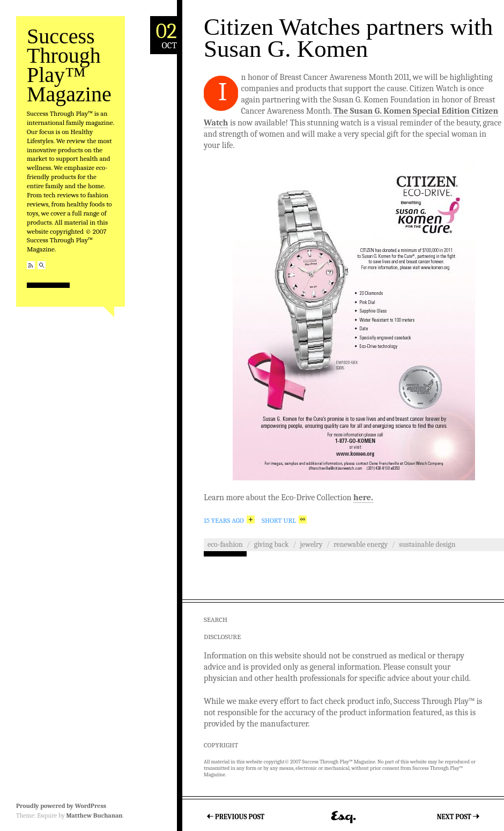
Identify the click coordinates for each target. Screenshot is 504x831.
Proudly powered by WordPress (61, 806)
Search (42, 265)
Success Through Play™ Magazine (69, 65)
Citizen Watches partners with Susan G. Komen (348, 38)
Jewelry (312, 544)
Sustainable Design (427, 544)
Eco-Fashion (225, 544)
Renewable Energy (361, 544)
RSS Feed (31, 265)
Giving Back (272, 544)
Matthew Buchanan (94, 815)
